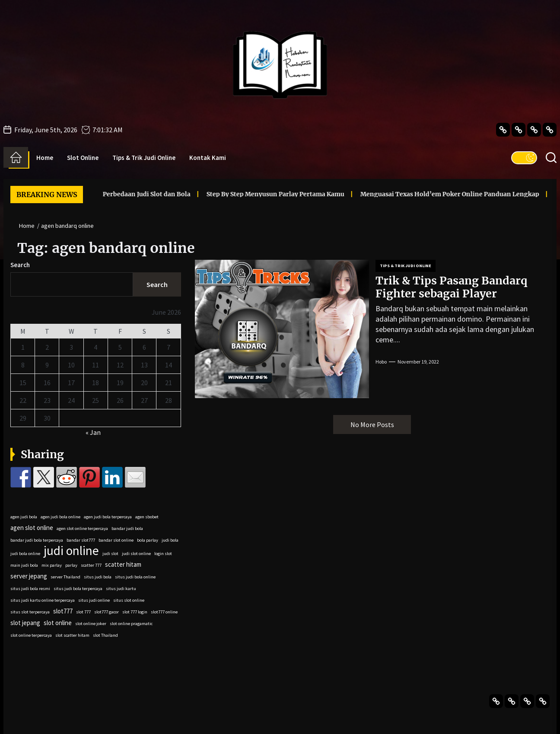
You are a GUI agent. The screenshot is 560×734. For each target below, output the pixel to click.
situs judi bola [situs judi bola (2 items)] (98, 577)
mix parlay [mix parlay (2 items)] (52, 565)
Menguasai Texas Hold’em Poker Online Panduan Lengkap (430, 194)
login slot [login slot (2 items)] (163, 554)
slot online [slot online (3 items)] (58, 623)
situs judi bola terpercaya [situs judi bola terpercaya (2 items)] (78, 589)
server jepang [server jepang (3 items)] (29, 576)
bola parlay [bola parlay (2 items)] (148, 540)
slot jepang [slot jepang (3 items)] (25, 623)
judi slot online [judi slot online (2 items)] (136, 554)
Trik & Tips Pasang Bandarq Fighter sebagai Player (451, 287)
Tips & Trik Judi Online (144, 158)
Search (20, 265)
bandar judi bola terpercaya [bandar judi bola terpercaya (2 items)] (37, 540)
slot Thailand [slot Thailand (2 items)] (105, 635)
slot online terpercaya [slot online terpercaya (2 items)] (31, 635)
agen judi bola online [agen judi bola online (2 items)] (60, 517)
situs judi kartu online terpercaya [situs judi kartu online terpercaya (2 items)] (43, 600)
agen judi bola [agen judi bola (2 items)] (24, 517)
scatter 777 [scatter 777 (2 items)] (91, 565)
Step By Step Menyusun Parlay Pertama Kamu (255, 194)
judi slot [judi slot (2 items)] (110, 554)
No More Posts (372, 424)
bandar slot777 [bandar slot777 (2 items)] (81, 540)
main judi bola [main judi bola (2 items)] (24, 565)
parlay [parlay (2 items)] (71, 565)
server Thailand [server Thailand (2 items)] (65, 577)
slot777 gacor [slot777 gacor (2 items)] (107, 612)
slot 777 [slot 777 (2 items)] (83, 612)
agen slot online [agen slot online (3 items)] (32, 528)
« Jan (93, 432)
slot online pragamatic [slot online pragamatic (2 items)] (131, 624)
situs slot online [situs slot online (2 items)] (129, 600)
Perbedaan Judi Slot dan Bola (126, 194)
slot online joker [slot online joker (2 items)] (91, 624)
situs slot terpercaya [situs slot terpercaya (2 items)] (30, 612)
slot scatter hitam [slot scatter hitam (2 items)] (72, 635)
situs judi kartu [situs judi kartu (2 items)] (121, 589)
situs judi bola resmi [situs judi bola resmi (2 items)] (30, 589)
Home (45, 158)
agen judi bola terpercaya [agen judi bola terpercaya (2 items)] (108, 517)
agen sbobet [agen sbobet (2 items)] (147, 517)
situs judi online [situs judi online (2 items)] (94, 600)
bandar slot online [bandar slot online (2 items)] (116, 540)
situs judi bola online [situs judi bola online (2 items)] (135, 577)
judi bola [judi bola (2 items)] (170, 540)
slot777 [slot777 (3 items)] (63, 611)
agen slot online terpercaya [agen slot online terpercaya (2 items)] (82, 528)
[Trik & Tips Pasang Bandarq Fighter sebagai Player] (282, 329)
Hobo (381, 362)
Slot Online (83, 158)
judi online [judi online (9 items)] (71, 551)
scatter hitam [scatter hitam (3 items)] (123, 564)
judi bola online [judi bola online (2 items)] (25, 554)
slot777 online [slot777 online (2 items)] (164, 612)
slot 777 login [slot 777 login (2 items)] (135, 612)
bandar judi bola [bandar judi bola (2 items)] (127, 528)
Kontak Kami (208, 158)
